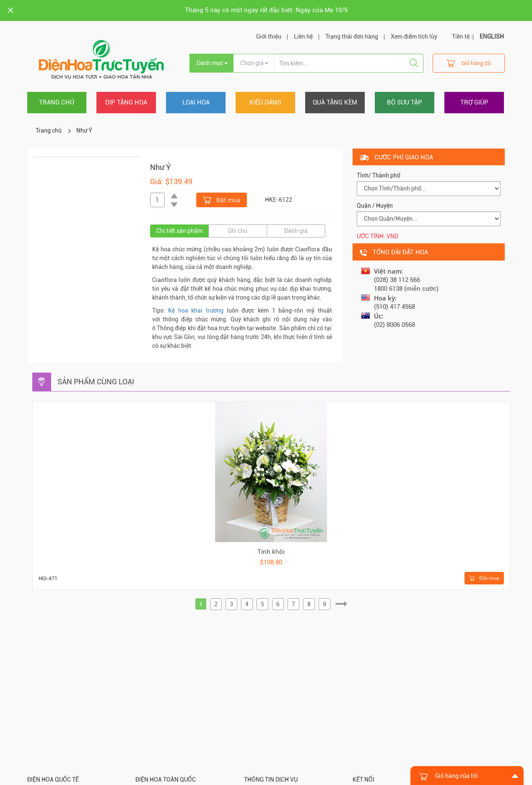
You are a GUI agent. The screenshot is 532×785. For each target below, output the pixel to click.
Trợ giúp (474, 102)
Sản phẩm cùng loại (96, 382)
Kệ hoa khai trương (196, 310)
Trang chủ (57, 102)
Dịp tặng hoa (126, 102)
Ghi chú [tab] (237, 231)
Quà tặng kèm (335, 102)
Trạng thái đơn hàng (352, 37)
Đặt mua (222, 199)
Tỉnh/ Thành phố (379, 175)
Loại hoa (196, 102)
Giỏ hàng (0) (469, 63)
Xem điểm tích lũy (414, 37)
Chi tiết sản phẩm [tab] (179, 231)
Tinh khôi (271, 552)
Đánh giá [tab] (296, 231)
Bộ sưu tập (405, 102)
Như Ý (84, 130)
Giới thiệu (269, 37)
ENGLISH (492, 37)
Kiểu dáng (265, 102)
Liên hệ (303, 37)
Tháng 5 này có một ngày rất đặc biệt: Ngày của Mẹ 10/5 (266, 10)
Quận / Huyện (375, 206)
